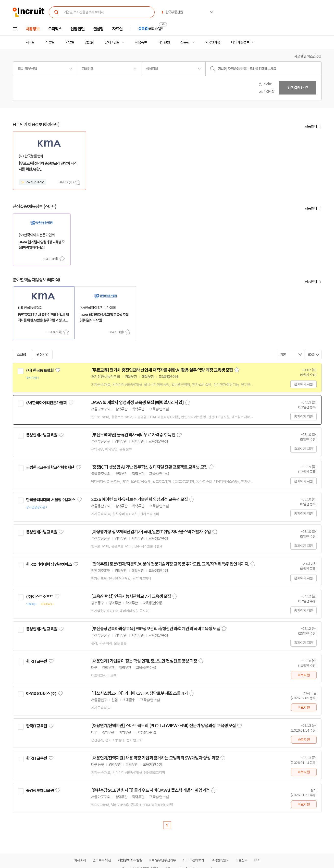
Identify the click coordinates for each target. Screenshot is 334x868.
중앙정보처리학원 (40, 791)
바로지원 (304, 675)
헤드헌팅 (164, 42)
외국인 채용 (213, 42)
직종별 (50, 42)
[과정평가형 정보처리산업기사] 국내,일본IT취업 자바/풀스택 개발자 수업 (151, 532)
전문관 (185, 42)
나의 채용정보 (240, 42)
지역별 (30, 42)
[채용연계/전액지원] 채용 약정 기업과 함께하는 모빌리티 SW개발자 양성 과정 (155, 758)
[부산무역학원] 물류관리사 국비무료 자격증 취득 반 (133, 435)
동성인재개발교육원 (42, 435)
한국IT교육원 (37, 661)
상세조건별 (112, 42)
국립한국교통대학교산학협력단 (50, 467)
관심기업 (42, 355)
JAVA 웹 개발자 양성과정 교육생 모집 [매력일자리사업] (137, 403)
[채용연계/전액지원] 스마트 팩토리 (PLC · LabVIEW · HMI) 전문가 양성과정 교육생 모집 (164, 726)
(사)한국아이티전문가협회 (46, 403)
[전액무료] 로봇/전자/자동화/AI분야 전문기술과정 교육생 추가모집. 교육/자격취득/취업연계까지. (170, 564)
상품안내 (311, 126)
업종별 (89, 42)
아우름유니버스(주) (41, 694)
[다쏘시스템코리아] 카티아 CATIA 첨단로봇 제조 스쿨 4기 (139, 693)
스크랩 (78, 182)
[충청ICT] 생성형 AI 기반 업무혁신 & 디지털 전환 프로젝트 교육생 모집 (149, 467)
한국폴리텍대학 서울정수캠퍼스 (51, 500)
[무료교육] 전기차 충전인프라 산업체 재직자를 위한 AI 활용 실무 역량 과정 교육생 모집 (162, 370)
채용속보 (141, 42)
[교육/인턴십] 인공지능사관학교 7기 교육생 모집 (131, 596)
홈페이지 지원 (303, 384)
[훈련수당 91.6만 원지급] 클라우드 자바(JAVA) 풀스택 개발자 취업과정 (150, 790)
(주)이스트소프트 (39, 597)
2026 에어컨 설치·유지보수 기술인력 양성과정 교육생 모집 (139, 499)
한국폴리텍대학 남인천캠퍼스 (49, 564)
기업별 (70, 42)
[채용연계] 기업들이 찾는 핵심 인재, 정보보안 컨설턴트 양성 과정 (144, 661)
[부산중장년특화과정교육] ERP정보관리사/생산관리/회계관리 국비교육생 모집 (156, 629)
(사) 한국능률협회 (40, 370)
